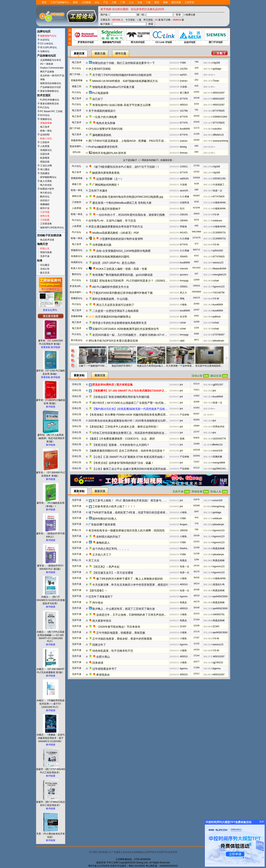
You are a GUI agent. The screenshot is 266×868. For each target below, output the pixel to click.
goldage (217, 69)
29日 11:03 (208, 457)
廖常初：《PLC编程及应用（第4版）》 (51, 503)
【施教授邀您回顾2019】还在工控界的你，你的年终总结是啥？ (127, 451)
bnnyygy (184, 281)
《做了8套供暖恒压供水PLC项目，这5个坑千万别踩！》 (126, 167)
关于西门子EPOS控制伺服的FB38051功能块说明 (122, 75)
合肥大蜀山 (103, 657)
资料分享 (45, 216)
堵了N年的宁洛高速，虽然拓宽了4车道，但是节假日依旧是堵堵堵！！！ (132, 512)
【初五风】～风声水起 (106, 567)
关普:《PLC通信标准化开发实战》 (51, 834)
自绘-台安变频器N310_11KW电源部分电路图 (123, 251)
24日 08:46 (208, 299)
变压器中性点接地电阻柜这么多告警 (210, 366)
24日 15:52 (208, 609)
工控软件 (45, 142)
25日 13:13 (208, 269)
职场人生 (45, 248)
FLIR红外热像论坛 (50, 100)
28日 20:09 (208, 525)
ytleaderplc (218, 341)
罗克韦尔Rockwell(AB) (81, 286)
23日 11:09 (208, 153)
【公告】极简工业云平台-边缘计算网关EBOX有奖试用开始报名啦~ (133, 469)
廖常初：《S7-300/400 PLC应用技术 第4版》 (51, 473)
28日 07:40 (208, 93)
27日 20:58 (208, 555)
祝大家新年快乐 (102, 621)
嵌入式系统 (46, 181)
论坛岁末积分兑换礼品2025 (147, 9)
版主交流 (45, 273)
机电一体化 (46, 131)
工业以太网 (46, 166)
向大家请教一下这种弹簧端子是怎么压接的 (180, 366)
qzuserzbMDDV (188, 275)
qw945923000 (220, 596)
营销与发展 (46, 252)
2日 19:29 (208, 415)
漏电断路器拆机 (102, 135)
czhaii (216, 281)
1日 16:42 (208, 445)
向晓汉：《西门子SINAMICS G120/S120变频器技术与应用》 (50, 599)
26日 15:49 (208, 433)
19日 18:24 (208, 463)
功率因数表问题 (102, 245)
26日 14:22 (208, 233)
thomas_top (186, 153)
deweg (183, 147)
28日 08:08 (208, 549)
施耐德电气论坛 (48, 36)
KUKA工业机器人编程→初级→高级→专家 (122, 269)
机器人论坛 (46, 138)
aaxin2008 (185, 191)
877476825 (186, 99)
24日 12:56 (208, 451)
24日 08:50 (208, 651)
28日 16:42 (208, 179)
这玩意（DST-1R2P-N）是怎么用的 (114, 263)
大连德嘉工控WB (189, 87)
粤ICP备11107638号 (99, 866)
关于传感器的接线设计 (102, 111)
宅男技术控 (219, 427)
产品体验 (185, 415)
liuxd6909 (185, 129)
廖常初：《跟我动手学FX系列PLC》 (51, 534)
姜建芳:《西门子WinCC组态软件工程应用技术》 (51, 802)
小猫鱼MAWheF (221, 203)
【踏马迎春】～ (98, 590)
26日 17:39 (208, 221)
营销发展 (197, 492)
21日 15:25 (208, 391)
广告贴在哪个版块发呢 (102, 524)
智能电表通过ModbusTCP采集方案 (114, 87)
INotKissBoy (186, 548)
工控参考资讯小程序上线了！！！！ (114, 506)
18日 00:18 (208, 675)
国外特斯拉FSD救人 (105, 519)
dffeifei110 (218, 135)
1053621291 (219, 179)
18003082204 (187, 530)
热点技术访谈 (47, 240)
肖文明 (183, 317)
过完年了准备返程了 (101, 596)
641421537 (186, 233)
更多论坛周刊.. (51, 310)
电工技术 (45, 127)
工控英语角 (46, 224)
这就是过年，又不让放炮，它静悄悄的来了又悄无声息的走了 (133, 615)
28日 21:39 (208, 513)
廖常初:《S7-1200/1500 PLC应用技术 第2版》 (51, 341)
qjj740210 (218, 663)
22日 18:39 (208, 323)
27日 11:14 (208, 209)
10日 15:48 (208, 409)
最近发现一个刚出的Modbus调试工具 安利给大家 (122, 203)
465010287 (219, 93)
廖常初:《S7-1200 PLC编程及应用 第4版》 (51, 371)
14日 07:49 (208, 501)
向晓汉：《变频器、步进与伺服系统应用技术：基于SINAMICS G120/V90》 (51, 737)
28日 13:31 (208, 81)
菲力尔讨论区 (138, 36)
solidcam (217, 221)
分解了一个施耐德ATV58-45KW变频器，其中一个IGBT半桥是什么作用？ (93, 366)
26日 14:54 (208, 227)
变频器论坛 (46, 119)
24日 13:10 (208, 663)
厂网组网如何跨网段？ (106, 185)
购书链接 (55, 347)
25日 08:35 (208, 627)
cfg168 (216, 63)
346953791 (219, 614)
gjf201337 (218, 385)
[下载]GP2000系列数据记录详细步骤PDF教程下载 (123, 293)
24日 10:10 (208, 147)
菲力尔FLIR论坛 (49, 47)
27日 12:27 (208, 123)
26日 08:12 (208, 135)
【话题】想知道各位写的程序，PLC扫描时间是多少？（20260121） (130, 281)
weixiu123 (218, 263)
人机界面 (45, 146)
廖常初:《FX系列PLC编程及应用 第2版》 (51, 401)
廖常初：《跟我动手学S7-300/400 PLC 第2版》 (51, 566)
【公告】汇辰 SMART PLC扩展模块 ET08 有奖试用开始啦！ (129, 457)
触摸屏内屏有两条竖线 (106, 173)
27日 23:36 (208, 197)
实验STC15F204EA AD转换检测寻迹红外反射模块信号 (126, 329)
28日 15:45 (208, 537)
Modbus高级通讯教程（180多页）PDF (116, 233)
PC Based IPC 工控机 (52, 111)
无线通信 (45, 173)
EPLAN (77, 152)
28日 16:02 (208, 75)
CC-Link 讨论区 (164, 36)
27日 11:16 (208, 203)
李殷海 (183, 227)
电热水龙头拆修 (106, 123)
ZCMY (183, 627)
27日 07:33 (208, 215)
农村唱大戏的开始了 (108, 537)
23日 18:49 (208, 305)
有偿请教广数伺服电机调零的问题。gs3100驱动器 (123, 275)
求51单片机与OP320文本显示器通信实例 (113, 341)
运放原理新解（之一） (110, 179)
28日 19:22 (208, 585)
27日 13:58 (208, 633)
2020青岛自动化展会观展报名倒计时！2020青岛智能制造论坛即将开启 (131, 421)
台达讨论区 (190, 36)
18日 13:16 (208, 403)
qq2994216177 (221, 469)
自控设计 (45, 200)
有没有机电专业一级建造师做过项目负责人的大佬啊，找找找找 (127, 530)
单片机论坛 (46, 193)
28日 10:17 (208, 191)
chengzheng (218, 506)
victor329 (218, 451)
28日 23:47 (208, 173)
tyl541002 (218, 251)
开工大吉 (95, 560)
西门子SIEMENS (78, 74)
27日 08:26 (208, 129)
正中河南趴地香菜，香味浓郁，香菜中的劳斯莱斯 (122, 639)
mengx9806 (219, 463)
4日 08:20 (208, 507)
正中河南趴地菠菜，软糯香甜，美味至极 (121, 633)
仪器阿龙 (185, 203)
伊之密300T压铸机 (100, 69)
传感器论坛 (46, 150)
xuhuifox (217, 129)
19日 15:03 (208, 397)
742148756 (219, 293)
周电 (182, 299)
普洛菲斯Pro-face (79, 146)
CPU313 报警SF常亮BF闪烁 (106, 129)
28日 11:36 (208, 87)
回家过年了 (99, 645)
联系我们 (105, 852)
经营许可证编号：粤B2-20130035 (127, 866)
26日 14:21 (208, 239)
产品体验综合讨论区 (51, 87)
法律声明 (150, 852)
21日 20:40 (208, 335)
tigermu (184, 669)
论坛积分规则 (120, 9)
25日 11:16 (208, 275)
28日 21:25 (208, 69)
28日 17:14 (208, 519)
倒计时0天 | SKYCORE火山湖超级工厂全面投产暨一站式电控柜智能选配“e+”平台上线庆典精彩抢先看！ (155, 403)
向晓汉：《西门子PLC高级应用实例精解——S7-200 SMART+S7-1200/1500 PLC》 (51, 635)
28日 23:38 (208, 63)
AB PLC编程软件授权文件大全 (111, 287)
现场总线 (45, 162)
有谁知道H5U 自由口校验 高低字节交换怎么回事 (122, 105)
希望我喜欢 (103, 675)
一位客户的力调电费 (105, 117)
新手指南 (106, 9)
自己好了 (98, 99)
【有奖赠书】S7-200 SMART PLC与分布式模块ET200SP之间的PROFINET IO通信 (142, 391)
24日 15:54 (208, 597)
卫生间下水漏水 (98, 191)
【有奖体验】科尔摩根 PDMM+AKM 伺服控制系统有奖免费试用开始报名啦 (134, 415)
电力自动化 (46, 185)
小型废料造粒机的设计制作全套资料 (121, 239)
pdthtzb (217, 317)
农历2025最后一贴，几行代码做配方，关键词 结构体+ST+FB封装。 (133, 335)
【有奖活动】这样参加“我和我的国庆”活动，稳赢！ (123, 463)
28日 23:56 (208, 167)
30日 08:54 (208, 385)
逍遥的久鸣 (219, 584)
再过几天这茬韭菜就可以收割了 (115, 305)
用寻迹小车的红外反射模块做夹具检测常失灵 (120, 323)
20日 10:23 (208, 341)
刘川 (182, 209)
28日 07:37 (208, 105)
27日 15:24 (208, 427)
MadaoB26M (219, 269)
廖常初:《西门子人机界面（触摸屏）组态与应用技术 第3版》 (51, 437)
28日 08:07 (208, 561)
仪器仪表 (45, 154)
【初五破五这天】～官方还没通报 (113, 573)
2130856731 (219, 233)
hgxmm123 (219, 287)
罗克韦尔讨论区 (86, 36)
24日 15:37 (208, 287)
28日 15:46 (208, 543)
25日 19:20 (208, 257)
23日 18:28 (208, 311)
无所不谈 (45, 256)
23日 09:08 (208, 317)
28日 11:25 (208, 185)
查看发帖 (46, 347)
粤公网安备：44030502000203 (162, 866)
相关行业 (45, 208)
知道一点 (217, 191)
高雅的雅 (217, 457)
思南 (182, 439)
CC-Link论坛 (47, 44)
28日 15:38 (208, 439)
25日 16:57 (208, 263)
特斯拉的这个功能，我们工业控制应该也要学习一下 (124, 63)
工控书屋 (45, 212)
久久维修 (185, 197)
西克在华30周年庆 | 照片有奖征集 (112, 385)
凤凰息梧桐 (219, 548)
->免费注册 (189, 15)
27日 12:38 (208, 117)
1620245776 (219, 439)
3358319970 (186, 287)
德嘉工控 (77, 86)
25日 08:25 (208, 591)
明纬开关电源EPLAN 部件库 (109, 153)
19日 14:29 (208, 421)
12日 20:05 (208, 469)
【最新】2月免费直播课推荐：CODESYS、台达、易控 (122, 439)
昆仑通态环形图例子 (108, 209)
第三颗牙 (185, 93)
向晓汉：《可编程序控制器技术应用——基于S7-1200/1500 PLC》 (51, 703)
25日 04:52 (208, 281)
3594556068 (186, 257)
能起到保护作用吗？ (122, 366)
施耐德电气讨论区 (112, 36)
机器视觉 (45, 158)
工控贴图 (45, 220)
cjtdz (182, 341)
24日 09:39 (208, 669)
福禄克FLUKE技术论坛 (52, 228)
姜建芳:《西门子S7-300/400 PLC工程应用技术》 (51, 770)
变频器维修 (46, 123)
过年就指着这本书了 (105, 669)
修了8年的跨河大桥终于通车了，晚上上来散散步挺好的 (130, 579)
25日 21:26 (208, 251)
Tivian (216, 81)
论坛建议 (45, 265)
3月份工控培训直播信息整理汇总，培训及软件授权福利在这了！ (131, 433)
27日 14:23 (208, 531)
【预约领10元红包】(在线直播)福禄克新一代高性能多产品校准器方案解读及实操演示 (144, 409)
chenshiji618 (186, 269)
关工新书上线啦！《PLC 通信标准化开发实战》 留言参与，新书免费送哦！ (138, 500)
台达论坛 (45, 40)
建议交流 (216, 376)
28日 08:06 (208, 603)
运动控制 (45, 135)
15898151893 (220, 117)
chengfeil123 (219, 275)
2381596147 (186, 215)
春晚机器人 (103, 543)
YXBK (183, 63)
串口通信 (45, 169)
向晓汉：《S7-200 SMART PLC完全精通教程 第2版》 (51, 670)
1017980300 (186, 111)
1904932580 (186, 221)
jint (181, 385)
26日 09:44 (208, 245)
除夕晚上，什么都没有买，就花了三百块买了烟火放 (124, 609)
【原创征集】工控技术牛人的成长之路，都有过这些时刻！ (124, 427)
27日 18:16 (208, 111)
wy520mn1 (185, 75)
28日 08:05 (208, 621)
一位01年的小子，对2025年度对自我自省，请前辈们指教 (131, 215)
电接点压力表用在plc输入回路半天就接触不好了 (151, 366)
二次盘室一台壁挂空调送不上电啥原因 (115, 311)
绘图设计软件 (47, 189)
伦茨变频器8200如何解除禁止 (113, 317)
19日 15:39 (208, 645)
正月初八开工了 (102, 555)
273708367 (219, 335)
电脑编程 (45, 204)
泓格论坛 (45, 51)
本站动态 (127, 852)
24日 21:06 (208, 615)
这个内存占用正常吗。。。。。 (111, 549)
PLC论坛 (45, 107)
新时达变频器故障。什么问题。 (111, 299)
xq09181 (184, 179)
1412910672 (186, 69)
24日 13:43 (208, 293)
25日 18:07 (208, 141)
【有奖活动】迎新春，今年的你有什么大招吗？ (121, 445)
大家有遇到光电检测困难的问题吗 (109, 257)
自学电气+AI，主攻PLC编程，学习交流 (112, 221)
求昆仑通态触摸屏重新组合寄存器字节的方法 (116, 227)
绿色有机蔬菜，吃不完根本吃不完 (113, 651)
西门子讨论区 (216, 36)
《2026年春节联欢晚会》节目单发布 (118, 627)
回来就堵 (98, 663)
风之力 (183, 293)
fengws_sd (185, 524)
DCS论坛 (45, 115)
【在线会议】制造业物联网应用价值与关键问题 (121, 397)
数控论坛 (45, 197)
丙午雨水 (98, 603)
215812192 (186, 167)
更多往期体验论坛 (49, 91)
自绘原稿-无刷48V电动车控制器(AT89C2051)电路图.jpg (130, 197)
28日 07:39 (208, 99)
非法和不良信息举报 (167, 852)
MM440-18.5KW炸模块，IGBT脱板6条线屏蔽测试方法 (125, 81)
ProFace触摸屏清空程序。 (104, 147)
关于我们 (94, 852)
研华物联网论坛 (48, 177)
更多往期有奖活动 (49, 104)
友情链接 (138, 852)
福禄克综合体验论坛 (51, 83)
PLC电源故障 (100, 93)
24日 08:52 (208, 639)
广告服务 (116, 852)
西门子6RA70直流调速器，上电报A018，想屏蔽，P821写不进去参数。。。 (134, 141)
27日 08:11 (208, 579)
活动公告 (45, 269)
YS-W (216, 215)
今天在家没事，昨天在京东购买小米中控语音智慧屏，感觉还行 (130, 585)
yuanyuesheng (187, 81)
